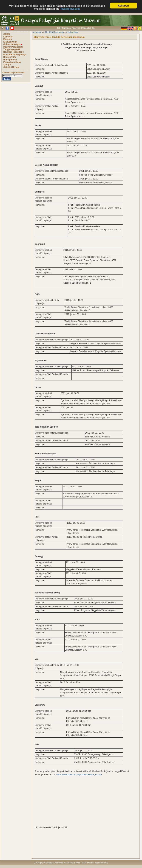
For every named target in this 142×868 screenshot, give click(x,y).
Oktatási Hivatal (11, 67)
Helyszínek (73, 32)
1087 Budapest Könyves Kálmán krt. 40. (76, 28)
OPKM (7, 34)
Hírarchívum (10, 57)
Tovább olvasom (70, 9)
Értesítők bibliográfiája (15, 55)
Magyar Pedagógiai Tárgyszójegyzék (13, 48)
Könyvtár (8, 37)
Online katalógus (13, 44)
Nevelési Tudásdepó (14, 52)
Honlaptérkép (10, 60)
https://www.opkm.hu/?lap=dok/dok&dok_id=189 (79, 774)
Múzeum (8, 39)
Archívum (37, 32)
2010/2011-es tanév (54, 32)
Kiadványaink (10, 42)
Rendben (123, 6)
